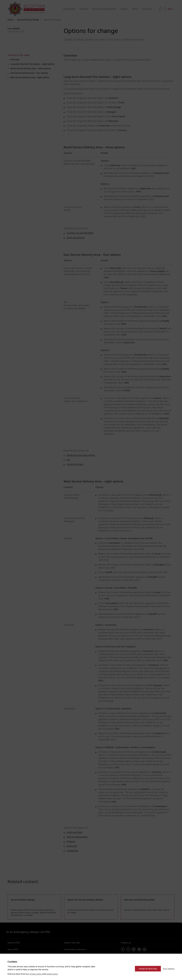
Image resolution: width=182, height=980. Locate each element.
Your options (169, 969)
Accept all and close (148, 969)
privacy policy (36, 974)
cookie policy (52, 974)
